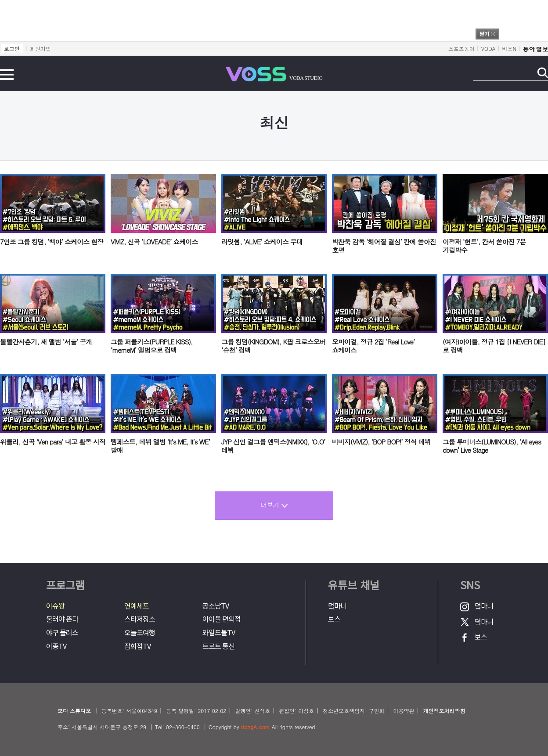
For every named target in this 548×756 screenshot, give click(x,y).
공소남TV (216, 606)
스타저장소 (140, 619)
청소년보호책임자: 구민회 (353, 711)
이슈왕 (55, 606)
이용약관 (404, 711)
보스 (334, 619)
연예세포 (137, 606)
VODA (489, 48)
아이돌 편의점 (222, 619)
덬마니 (337, 606)
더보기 (274, 505)
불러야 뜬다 (62, 619)
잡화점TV (137, 646)
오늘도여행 (140, 632)
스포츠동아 (461, 48)
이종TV (56, 646)
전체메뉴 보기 (7, 75)
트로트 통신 (218, 646)
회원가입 (40, 48)
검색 (543, 73)
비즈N (509, 48)
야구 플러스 (62, 632)
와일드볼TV (219, 632)
